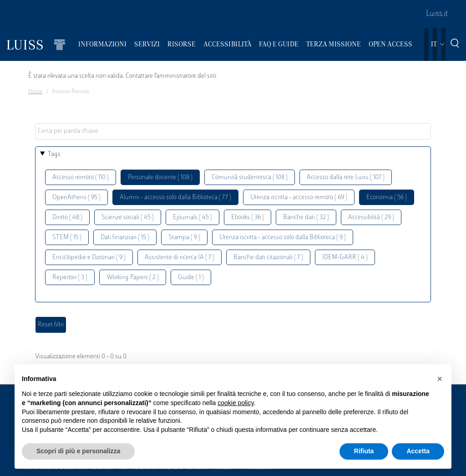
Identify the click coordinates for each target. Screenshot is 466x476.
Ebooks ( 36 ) (248, 218)
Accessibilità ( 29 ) (371, 218)
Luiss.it (437, 14)
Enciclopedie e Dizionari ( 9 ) (89, 258)
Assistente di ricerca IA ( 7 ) (180, 258)
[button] (440, 379)
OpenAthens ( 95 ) (76, 198)
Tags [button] (54, 154)
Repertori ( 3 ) (70, 278)
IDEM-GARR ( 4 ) (345, 258)
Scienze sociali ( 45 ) (128, 218)
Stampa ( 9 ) (184, 238)
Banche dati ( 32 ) (306, 218)
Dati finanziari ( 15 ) (125, 238)
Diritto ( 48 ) (67, 218)
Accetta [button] (418, 451)
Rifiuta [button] (364, 451)
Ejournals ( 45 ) (192, 218)
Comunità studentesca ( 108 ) (250, 178)
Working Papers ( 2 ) (133, 278)
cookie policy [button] (236, 403)
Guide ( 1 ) (191, 278)
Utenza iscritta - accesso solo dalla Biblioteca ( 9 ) (283, 238)
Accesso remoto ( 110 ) (81, 178)
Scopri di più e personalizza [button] (78, 451)
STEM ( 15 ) (67, 238)
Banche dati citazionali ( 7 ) (268, 258)
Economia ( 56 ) (387, 198)
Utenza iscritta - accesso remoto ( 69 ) (299, 198)
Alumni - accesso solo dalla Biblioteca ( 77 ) (175, 198)
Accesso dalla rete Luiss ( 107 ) (346, 178)
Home (35, 92)
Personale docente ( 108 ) (160, 178)
